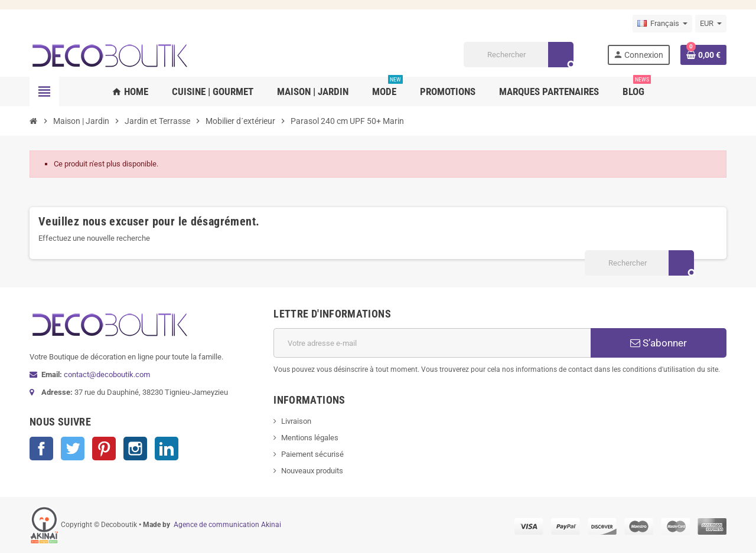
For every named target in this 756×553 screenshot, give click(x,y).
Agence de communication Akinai (227, 525)
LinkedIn (167, 449)
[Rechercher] (518, 55)
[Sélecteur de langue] (662, 24)
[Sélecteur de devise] (711, 24)
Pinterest (104, 449)
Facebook (41, 449)
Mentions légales (310, 438)
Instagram (135, 449)
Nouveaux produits (312, 471)
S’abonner (659, 343)
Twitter (73, 449)
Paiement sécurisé (312, 454)
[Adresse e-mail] (432, 343)
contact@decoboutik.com (107, 374)
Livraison (296, 421)
